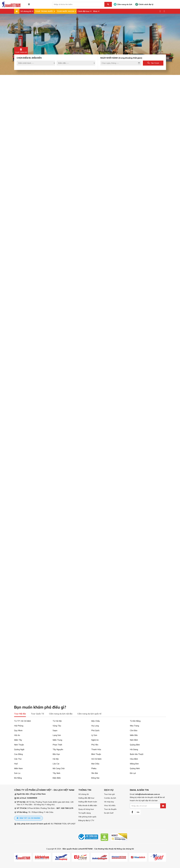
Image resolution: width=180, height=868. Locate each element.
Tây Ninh (56, 773)
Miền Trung (57, 739)
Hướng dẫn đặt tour (86, 797)
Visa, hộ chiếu (110, 805)
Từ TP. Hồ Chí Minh (22, 720)
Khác (95, 11)
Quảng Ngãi (19, 749)
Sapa (55, 730)
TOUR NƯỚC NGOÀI (65, 11)
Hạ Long (95, 725)
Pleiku (94, 768)
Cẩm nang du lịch (123, 4)
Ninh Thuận (19, 744)
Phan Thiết (57, 744)
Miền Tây (18, 739)
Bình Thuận (96, 754)
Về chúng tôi (26, 11)
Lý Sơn (94, 735)
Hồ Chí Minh (96, 758)
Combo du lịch (110, 797)
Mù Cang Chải (59, 768)
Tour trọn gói (109, 794)
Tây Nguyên (58, 749)
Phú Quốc (95, 730)
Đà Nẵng (18, 777)
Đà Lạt (133, 773)
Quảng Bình (135, 744)
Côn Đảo (134, 730)
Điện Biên (57, 777)
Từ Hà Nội (57, 720)
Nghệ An (95, 739)
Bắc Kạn (56, 754)
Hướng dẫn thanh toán (88, 801)
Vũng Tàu (57, 725)
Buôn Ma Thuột (137, 754)
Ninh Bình (134, 739)
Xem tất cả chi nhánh (28, 818)
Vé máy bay (109, 801)
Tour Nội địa (20, 713)
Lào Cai (56, 763)
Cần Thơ (18, 758)
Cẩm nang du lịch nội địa (61, 713)
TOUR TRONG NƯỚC (44, 11)
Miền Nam (18, 768)
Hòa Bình (134, 758)
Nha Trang (134, 725)
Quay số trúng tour (86, 809)
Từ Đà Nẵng (135, 720)
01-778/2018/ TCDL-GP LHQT (63, 823)
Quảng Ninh (135, 768)
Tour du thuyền (110, 809)
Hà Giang (134, 749)
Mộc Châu (95, 720)
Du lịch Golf (109, 812)
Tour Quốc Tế (37, 713)
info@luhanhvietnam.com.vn (148, 794)
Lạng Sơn (57, 735)
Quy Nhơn (18, 730)
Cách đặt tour (84, 11)
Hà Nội (56, 758)
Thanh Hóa (96, 749)
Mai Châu (95, 763)
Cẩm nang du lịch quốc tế (89, 713)
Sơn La (17, 773)
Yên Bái (94, 773)
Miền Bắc (134, 735)
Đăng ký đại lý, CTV (86, 820)
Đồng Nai (95, 777)
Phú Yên (95, 744)
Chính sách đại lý (144, 4)
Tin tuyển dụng (84, 812)
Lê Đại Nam (41, 793)
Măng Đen (134, 763)
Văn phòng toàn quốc (87, 816)
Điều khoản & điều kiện (88, 805)
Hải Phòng (19, 725)
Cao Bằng (18, 754)
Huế (16, 763)
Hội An (17, 735)
